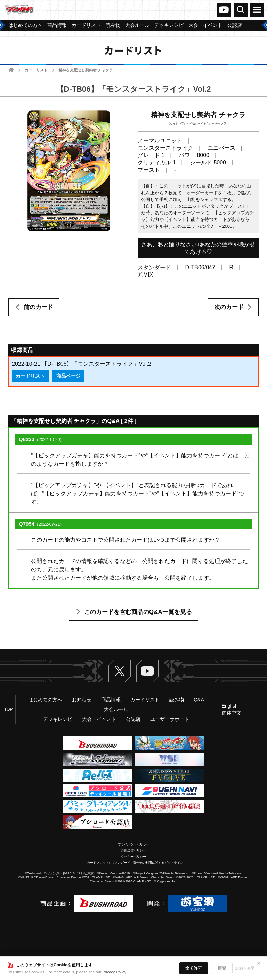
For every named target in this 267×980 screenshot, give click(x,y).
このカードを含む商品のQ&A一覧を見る (138, 612)
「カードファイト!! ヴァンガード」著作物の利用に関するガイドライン (134, 863)
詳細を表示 (245, 968)
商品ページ (68, 376)
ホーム (11, 70)
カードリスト (36, 70)
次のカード (229, 307)
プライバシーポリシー (133, 844)
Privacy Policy (114, 972)
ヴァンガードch (224, 10)
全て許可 (194, 968)
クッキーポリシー (133, 857)
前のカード (38, 307)
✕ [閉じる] (259, 963)
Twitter (120, 671)
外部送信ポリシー (133, 850)
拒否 (222, 968)
